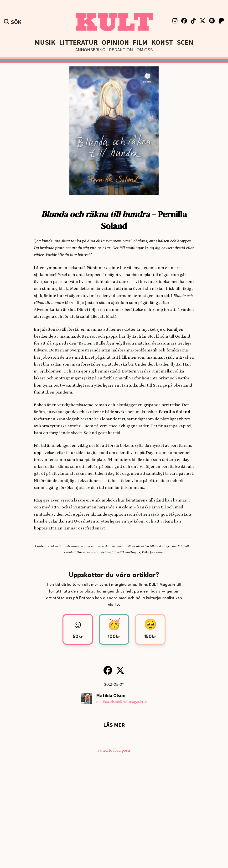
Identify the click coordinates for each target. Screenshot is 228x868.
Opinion (115, 42)
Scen (185, 42)
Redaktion (121, 50)
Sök (13, 22)
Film (140, 42)
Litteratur (78, 42)
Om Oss (145, 50)
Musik (45, 42)
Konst (162, 42)
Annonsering (90, 50)
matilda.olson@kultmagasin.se (122, 702)
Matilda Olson (111, 695)
